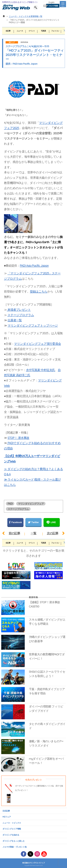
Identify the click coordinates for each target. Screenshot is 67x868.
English (52, 2)
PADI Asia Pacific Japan (34, 266)
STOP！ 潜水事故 (18, 438)
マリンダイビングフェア (31, 504)
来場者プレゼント (19, 310)
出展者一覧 (15, 320)
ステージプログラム (21, 315)
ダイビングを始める (11, 835)
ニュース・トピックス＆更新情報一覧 (26, 16)
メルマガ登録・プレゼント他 (14, 847)
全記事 (8, 31)
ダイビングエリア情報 (12, 829)
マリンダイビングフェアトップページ (33, 325)
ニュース (20, 31)
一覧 (34, 533)
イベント (32, 31)
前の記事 (14, 533)
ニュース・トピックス (12, 823)
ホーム (4, 16)
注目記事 (6, 811)
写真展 (43, 31)
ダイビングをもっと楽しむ (14, 841)
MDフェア (12, 42)
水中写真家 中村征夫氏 (41, 370)
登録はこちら (39, 291)
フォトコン (55, 31)
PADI (10, 504)
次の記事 (53, 533)
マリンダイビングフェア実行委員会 (37, 344)
